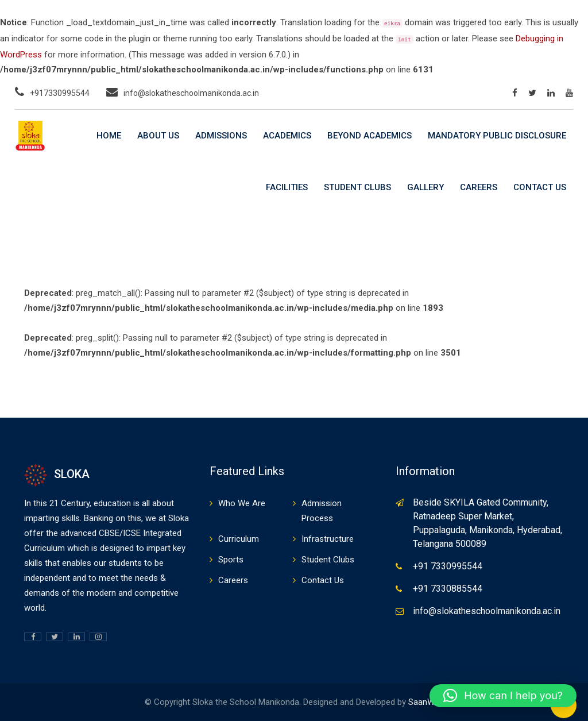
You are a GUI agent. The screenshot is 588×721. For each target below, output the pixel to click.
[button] (503, 696)
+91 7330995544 (448, 566)
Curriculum (239, 539)
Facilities (287, 187)
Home (109, 136)
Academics (287, 136)
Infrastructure (328, 539)
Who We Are (242, 503)
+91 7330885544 (448, 589)
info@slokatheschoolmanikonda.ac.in (191, 93)
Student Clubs (357, 187)
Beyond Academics (370, 136)
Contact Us (540, 187)
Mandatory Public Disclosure (497, 136)
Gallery (425, 187)
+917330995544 (60, 93)
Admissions (221, 136)
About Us (158, 136)
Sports (231, 560)
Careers (479, 187)
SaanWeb (426, 702)
